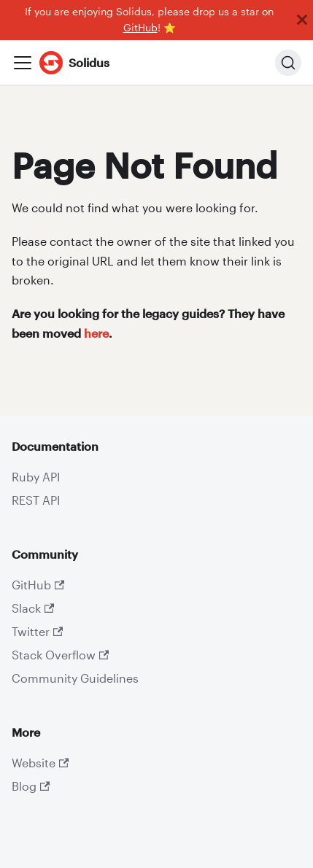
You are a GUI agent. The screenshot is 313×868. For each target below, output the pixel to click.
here (96, 333)
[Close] (302, 20)
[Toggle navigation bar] (23, 63)
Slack (33, 608)
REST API (36, 500)
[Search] (288, 63)
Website (40, 763)
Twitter (37, 631)
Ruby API (36, 477)
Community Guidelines (75, 678)
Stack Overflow (60, 655)
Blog (31, 786)
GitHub (140, 28)
